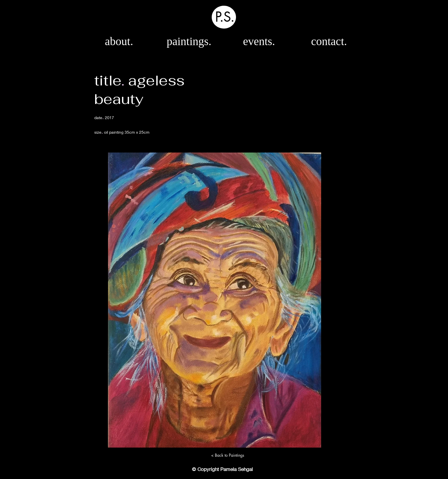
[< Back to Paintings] (228, 455)
